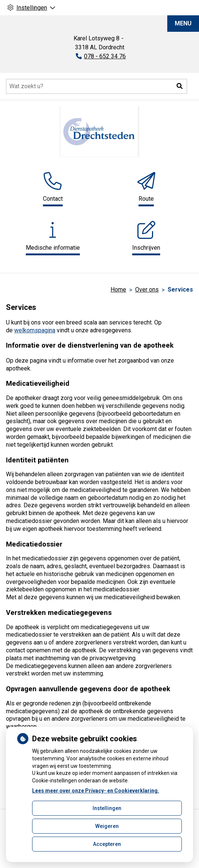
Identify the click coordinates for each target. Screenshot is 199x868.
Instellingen (107, 808)
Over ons (147, 290)
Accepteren (107, 844)
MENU (183, 23)
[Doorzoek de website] (97, 86)
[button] (180, 86)
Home (118, 290)
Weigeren (107, 826)
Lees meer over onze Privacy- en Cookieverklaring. (96, 791)
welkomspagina (35, 330)
